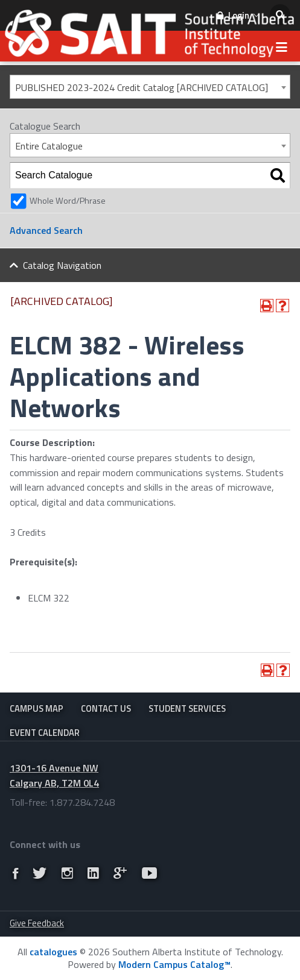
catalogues (53, 952)
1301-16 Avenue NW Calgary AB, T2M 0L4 (54, 775)
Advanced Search (46, 230)
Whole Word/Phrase (68, 201)
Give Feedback (37, 923)
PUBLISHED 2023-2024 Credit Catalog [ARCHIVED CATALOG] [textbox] (142, 87)
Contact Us (106, 708)
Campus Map (37, 708)
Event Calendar (45, 733)
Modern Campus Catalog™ (174, 964)
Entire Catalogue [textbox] (49, 146)
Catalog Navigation (62, 265)
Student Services (187, 708)
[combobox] (150, 87)
